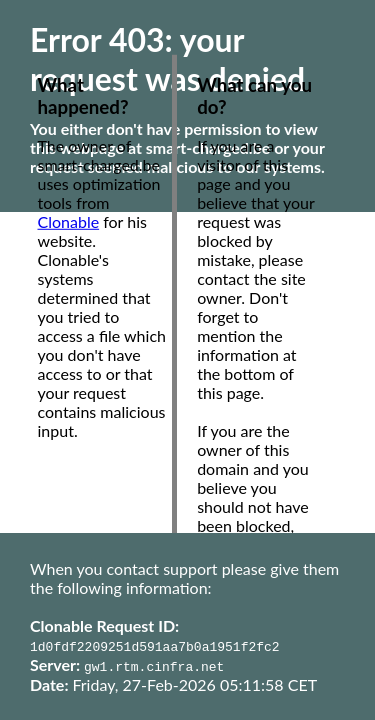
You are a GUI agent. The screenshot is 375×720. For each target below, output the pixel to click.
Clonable (69, 221)
